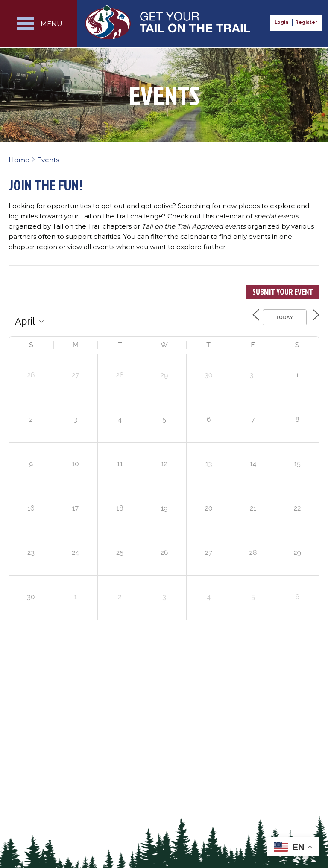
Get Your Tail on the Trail (168, 22)
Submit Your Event (283, 292)
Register (306, 22)
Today (280, 316)
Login (281, 22)
